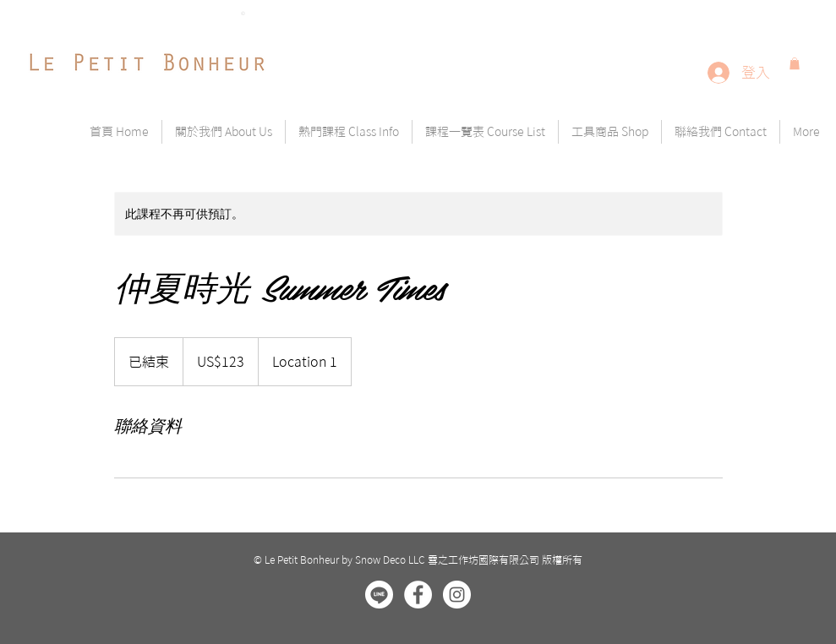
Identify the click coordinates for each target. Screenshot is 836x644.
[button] (795, 63)
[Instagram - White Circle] (457, 595)
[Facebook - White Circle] (418, 595)
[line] (379, 595)
